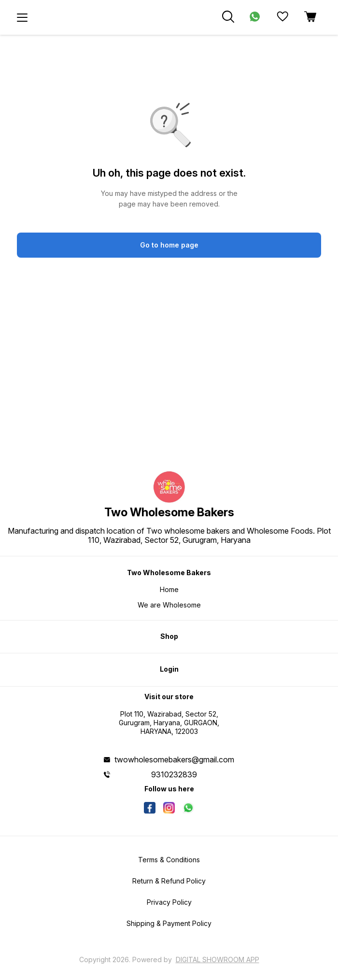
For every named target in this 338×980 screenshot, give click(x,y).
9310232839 (174, 774)
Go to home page (169, 245)
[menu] (22, 17)
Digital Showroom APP (218, 959)
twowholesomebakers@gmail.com (174, 759)
